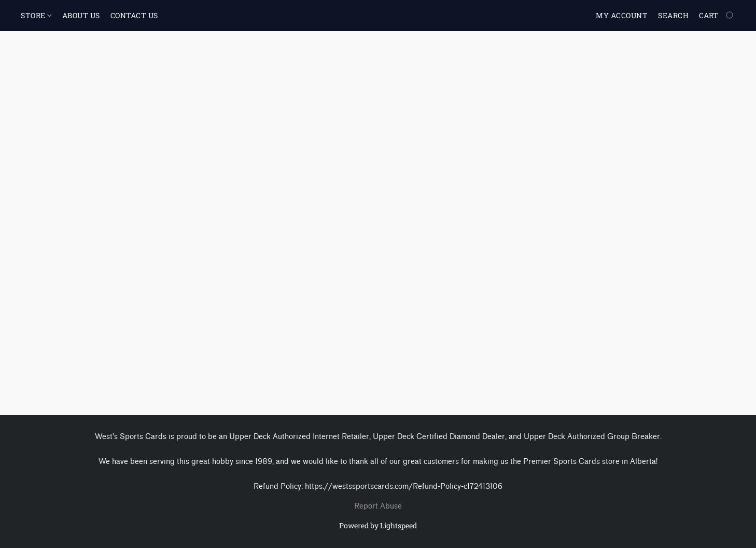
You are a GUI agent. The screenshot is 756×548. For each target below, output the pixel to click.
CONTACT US (134, 15)
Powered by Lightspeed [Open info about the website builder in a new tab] (378, 525)
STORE (36, 15)
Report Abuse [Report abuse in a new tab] (378, 506)
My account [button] (622, 15)
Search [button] (673, 15)
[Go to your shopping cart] (717, 16)
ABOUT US (81, 15)
